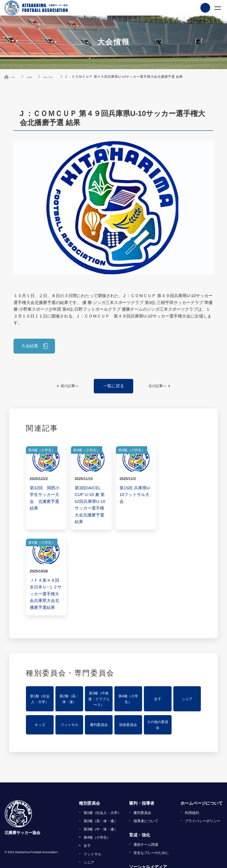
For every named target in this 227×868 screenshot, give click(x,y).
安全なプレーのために (151, 767)
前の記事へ (70, 386)
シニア (187, 613)
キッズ (40, 639)
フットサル (69, 639)
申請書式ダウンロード (151, 839)
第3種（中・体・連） (101, 744)
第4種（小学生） (128, 613)
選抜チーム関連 (146, 759)
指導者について (146, 735)
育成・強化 (140, 749)
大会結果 (30, 346)
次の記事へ (157, 386)
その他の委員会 (158, 639)
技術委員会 (128, 639)
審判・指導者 (142, 718)
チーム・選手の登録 (149, 814)
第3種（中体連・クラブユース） (99, 613)
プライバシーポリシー (203, 735)
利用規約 (192, 727)
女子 (158, 613)
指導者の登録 (144, 831)
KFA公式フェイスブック (153, 791)
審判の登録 (142, 822)
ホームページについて (202, 718)
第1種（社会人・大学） (40, 613)
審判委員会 (99, 639)
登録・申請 (140, 805)
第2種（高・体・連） (69, 613)
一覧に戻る (114, 386)
